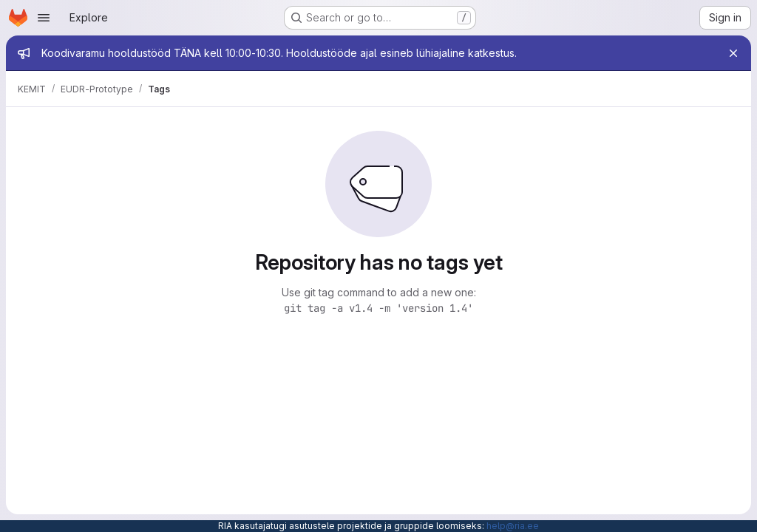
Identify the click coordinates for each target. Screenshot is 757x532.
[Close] (733, 53)
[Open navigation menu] (44, 18)
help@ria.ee (513, 526)
